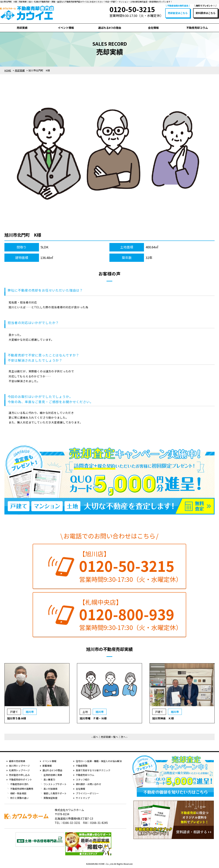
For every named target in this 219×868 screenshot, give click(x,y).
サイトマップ (83, 798)
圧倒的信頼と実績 (53, 775)
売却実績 (22, 28)
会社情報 (153, 28)
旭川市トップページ (19, 766)
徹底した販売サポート (55, 793)
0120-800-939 (127, 614)
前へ (96, 737)
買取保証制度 (50, 798)
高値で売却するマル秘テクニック (93, 770)
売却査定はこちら (178, 13)
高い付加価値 (50, 789)
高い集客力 (49, 779)
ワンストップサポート (55, 784)
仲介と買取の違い (19, 798)
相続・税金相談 (18, 793)
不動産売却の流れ (19, 784)
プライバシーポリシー (87, 793)
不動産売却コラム (197, 28)
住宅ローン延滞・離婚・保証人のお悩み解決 (99, 761)
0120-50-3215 (127, 566)
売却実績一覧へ (109, 737)
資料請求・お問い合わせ (88, 784)
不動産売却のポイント (21, 779)
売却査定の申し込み (19, 775)
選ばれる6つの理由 (110, 28)
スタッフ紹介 (83, 779)
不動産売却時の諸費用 (22, 789)
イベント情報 (66, 28)
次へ (123, 737)
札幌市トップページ (19, 770)
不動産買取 (82, 766)
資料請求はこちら (206, 13)
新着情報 (47, 766)
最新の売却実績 (17, 761)
